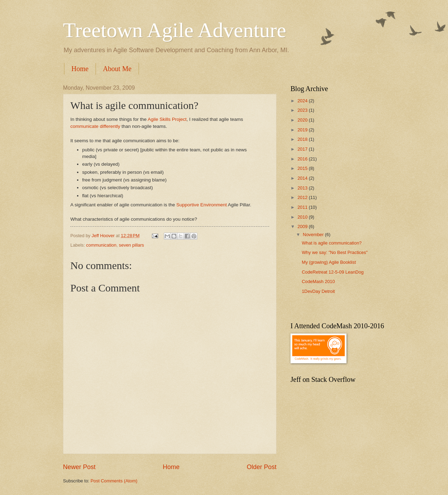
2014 (303, 178)
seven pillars (132, 245)
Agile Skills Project (167, 119)
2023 (303, 110)
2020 (303, 120)
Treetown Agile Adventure (175, 30)
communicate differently (95, 126)
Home (80, 69)
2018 (303, 139)
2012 (303, 197)
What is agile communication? (332, 243)
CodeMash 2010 (318, 281)
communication (101, 245)
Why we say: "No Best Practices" (335, 252)
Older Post (262, 467)
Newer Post (79, 467)
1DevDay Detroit (318, 291)
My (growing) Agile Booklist (329, 262)
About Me (117, 69)
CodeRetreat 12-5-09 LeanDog (333, 272)
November (314, 235)
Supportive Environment (202, 205)
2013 (303, 188)
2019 (303, 130)
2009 (303, 226)
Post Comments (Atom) (114, 481)
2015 (303, 168)
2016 (303, 159)
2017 (303, 149)
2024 (303, 101)
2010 (303, 217)
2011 (303, 207)
